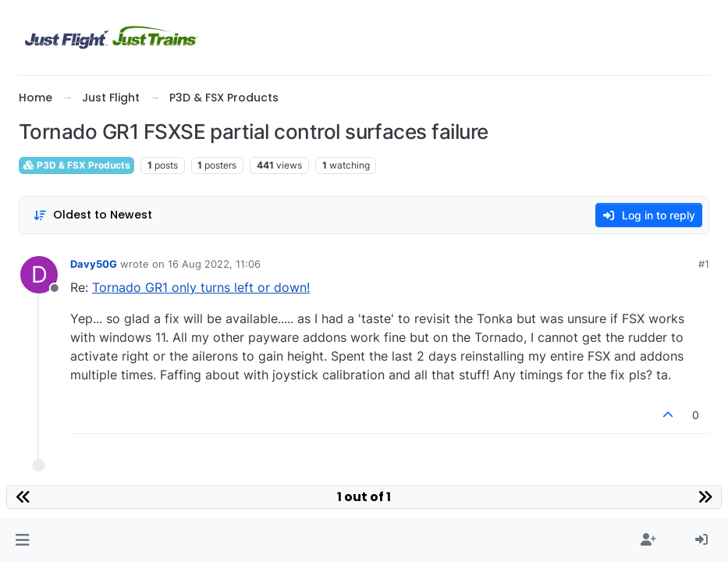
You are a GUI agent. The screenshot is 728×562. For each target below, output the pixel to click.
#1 (704, 264)
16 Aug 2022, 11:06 (214, 264)
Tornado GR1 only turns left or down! (201, 287)
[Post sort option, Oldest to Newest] (92, 215)
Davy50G (94, 264)
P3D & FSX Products (76, 165)
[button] (22, 540)
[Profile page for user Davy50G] (39, 275)
